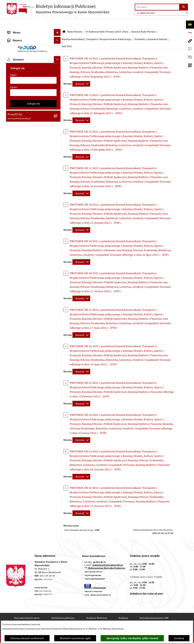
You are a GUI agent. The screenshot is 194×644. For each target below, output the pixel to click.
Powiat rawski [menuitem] (16, 37)
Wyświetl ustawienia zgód (75, 638)
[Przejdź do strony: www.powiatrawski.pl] (190, 41)
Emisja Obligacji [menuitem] (17, 162)
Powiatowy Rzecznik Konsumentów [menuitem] (29, 189)
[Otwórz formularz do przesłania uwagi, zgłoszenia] (190, 57)
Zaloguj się (33, 294)
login (13, 266)
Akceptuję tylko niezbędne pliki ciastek (132, 638)
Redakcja (123, 609)
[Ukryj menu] (57, 23)
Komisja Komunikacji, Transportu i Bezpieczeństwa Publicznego (96, 30)
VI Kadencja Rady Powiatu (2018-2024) (107, 23)
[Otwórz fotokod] (190, 65)
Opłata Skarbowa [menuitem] (18, 109)
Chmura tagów (122, 620)
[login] (33, 271)
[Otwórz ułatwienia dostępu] (190, 24)
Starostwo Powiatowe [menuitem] (20, 64)
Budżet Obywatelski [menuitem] (19, 78)
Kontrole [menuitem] (13, 210)
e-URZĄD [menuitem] (13, 71)
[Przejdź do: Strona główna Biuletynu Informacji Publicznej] (64, 23)
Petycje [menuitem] (12, 182)
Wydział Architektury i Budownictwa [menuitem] (29, 144)
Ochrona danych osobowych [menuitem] (24, 203)
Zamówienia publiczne (63, 609)
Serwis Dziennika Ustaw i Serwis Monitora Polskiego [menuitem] (27, 129)
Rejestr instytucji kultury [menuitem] (22, 196)
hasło (13, 278)
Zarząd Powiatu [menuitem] (17, 51)
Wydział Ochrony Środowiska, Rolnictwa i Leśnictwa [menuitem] (25, 153)
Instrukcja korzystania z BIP (154, 609)
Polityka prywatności (152, 620)
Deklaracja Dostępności (58, 620)
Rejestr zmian (26, 620)
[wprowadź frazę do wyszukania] (157, 7)
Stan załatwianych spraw (27, 609)
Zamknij (179, 638)
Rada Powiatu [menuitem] (16, 44)
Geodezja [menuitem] (13, 138)
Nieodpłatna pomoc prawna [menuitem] (24, 176)
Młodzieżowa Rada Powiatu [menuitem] (24, 57)
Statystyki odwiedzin (92, 620)
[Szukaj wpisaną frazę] (184, 7)
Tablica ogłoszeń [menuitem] (17, 102)
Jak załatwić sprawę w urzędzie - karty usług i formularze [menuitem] (30, 93)
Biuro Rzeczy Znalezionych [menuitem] (24, 169)
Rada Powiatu (75, 23)
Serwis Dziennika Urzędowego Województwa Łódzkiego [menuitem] (26, 118)
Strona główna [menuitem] (16, 30)
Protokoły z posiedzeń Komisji (151, 30)
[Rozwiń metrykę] (81, 75)
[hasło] (33, 283)
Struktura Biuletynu (97, 609)
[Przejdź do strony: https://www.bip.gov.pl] (190, 33)
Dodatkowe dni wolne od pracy (147, 584)
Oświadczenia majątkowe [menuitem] (23, 85)
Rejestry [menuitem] (12, 223)
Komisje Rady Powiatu (144, 23)
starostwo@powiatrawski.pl (108, 556)
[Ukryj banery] (57, 231)
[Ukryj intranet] (57, 250)
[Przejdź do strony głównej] (58, 9)
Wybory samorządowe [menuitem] (21, 217)
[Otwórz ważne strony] (190, 49)
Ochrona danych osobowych (27, 638)
